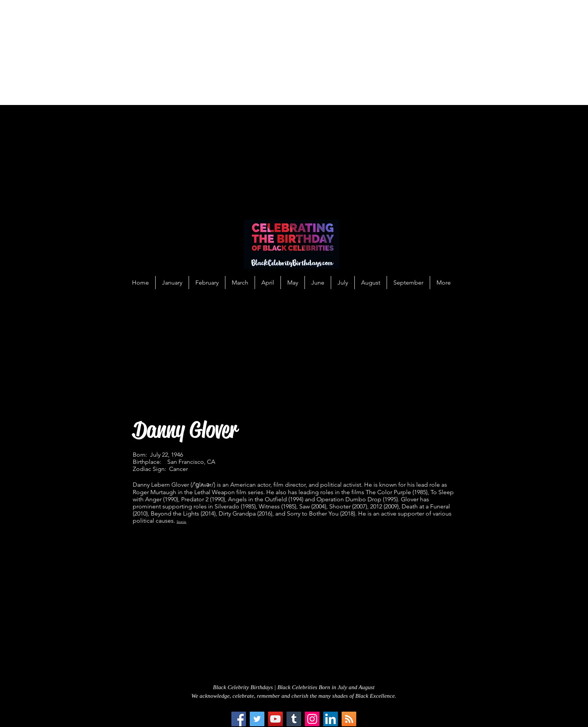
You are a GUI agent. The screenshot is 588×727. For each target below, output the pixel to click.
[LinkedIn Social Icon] (331, 719)
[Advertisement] (225, 52)
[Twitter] (257, 719)
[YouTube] (275, 719)
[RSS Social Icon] (349, 719)
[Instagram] (312, 719)
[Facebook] (239, 719)
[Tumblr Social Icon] (294, 719)
